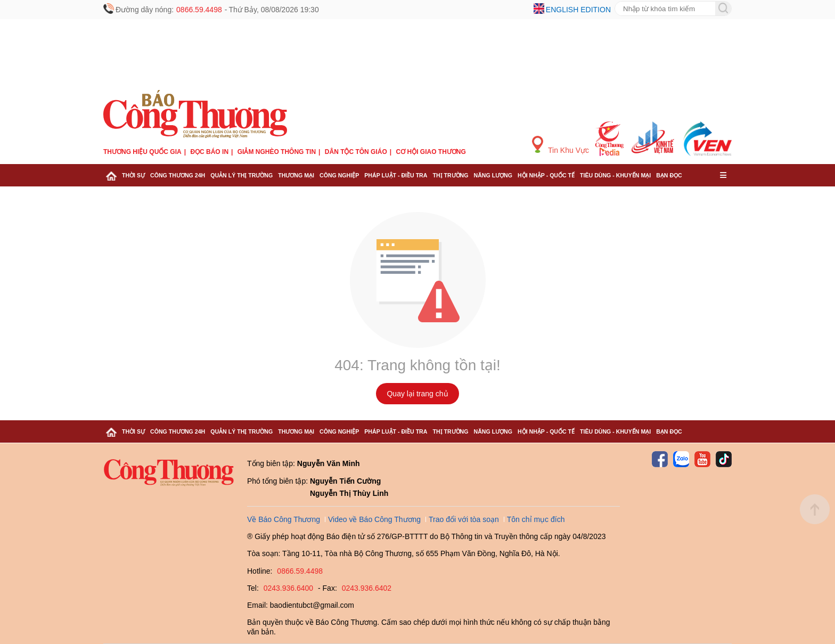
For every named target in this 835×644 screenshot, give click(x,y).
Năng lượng (493, 175)
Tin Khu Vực (560, 145)
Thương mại (296, 175)
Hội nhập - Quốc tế (546, 175)
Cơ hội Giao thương (431, 152)
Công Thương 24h (178, 175)
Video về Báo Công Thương (374, 519)
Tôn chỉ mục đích (536, 519)
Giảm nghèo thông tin (277, 152)
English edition (578, 10)
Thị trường (450, 175)
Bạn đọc (669, 175)
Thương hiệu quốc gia (142, 152)
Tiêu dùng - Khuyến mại (615, 175)
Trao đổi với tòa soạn (464, 519)
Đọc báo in (209, 152)
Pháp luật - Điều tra (396, 175)
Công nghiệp (339, 175)
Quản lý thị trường (242, 175)
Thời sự (133, 175)
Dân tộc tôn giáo (356, 152)
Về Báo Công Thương (284, 519)
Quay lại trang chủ (417, 394)
